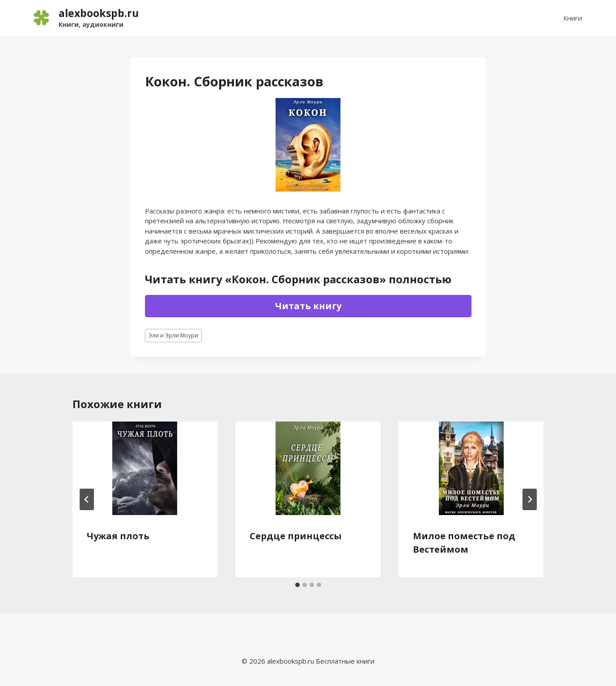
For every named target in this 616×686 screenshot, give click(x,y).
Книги (573, 18)
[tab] (297, 585)
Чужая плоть (118, 536)
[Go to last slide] (87, 499)
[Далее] (530, 499)
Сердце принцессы (296, 536)
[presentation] (145, 468)
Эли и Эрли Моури (173, 335)
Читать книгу (308, 306)
